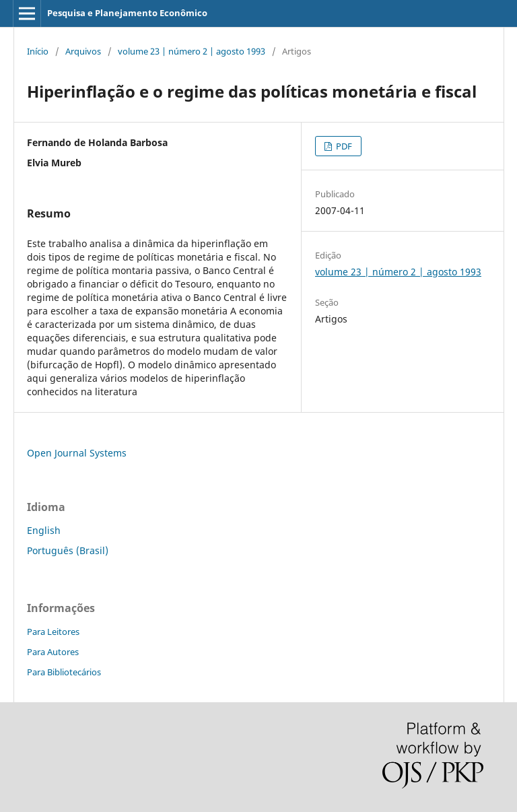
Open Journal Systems (77, 453)
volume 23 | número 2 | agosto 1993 (192, 51)
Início (38, 51)
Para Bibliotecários (64, 672)
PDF (343, 146)
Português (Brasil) (68, 550)
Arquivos (83, 51)
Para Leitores (53, 632)
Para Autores (53, 652)
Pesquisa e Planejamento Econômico (127, 13)
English (44, 530)
